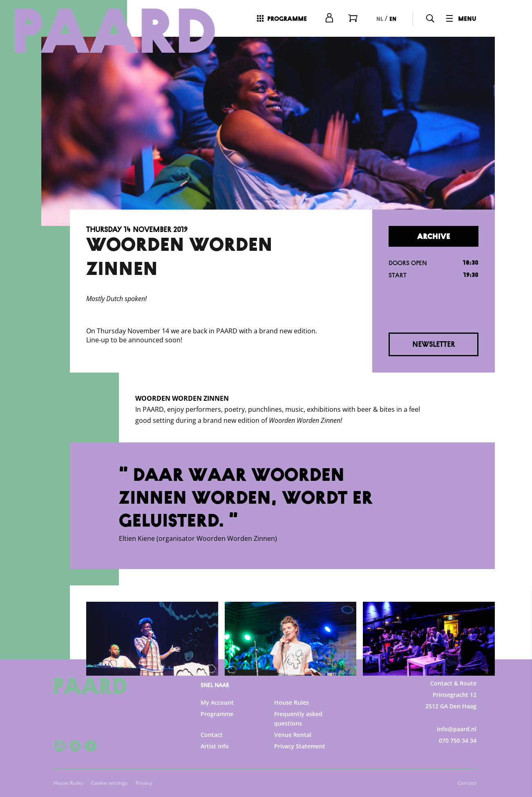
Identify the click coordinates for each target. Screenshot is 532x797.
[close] (519, 604)
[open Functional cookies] (519, 679)
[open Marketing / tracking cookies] (519, 728)
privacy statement (430, 652)
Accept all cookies (463, 758)
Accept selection (463, 782)
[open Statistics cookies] (519, 704)
